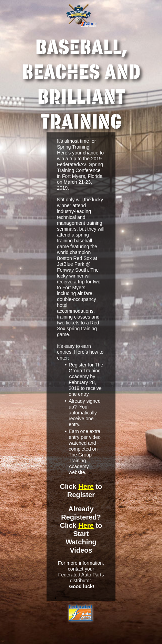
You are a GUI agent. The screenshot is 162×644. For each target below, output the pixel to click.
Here (86, 486)
